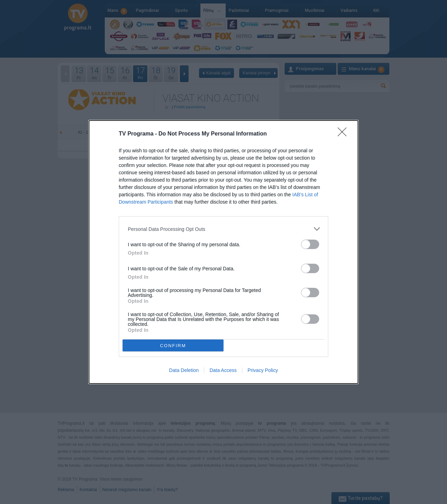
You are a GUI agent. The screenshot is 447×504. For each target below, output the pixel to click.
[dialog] (223, 252)
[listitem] (223, 229)
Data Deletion (184, 370)
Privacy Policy (263, 370)
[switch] (310, 244)
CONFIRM (173, 346)
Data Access (223, 370)
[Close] (344, 134)
